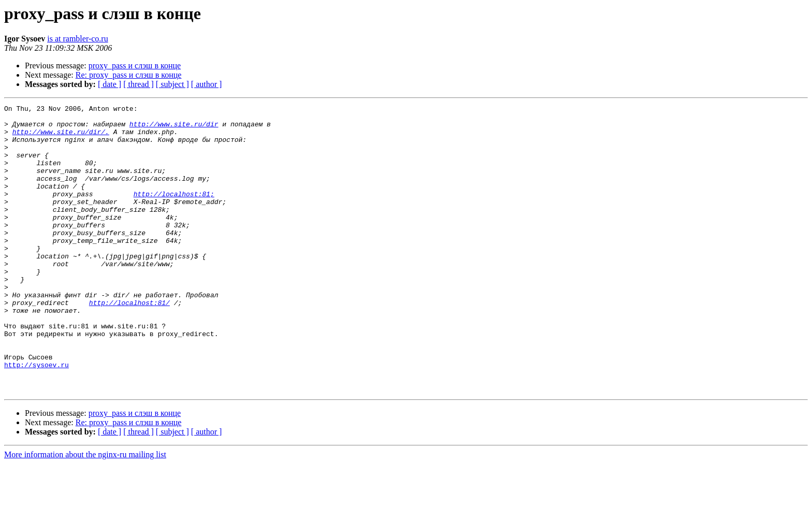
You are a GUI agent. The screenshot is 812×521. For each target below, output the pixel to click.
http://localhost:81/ (129, 343)
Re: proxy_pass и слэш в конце (129, 75)
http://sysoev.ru (37, 417)
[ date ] (110, 84)
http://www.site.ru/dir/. (61, 138)
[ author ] (207, 84)
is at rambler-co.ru (77, 39)
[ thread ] (139, 84)
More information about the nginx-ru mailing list (85, 512)
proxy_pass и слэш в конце (135, 66)
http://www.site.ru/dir (174, 128)
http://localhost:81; (174, 212)
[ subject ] (172, 84)
